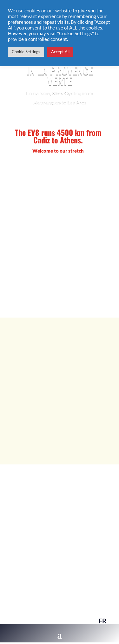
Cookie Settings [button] (26, 52)
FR (102, 621)
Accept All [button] (60, 52)
